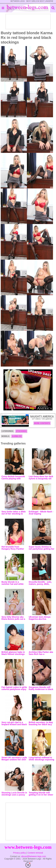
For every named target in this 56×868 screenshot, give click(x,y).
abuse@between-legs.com (34, 856)
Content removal (35, 853)
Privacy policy (20, 853)
